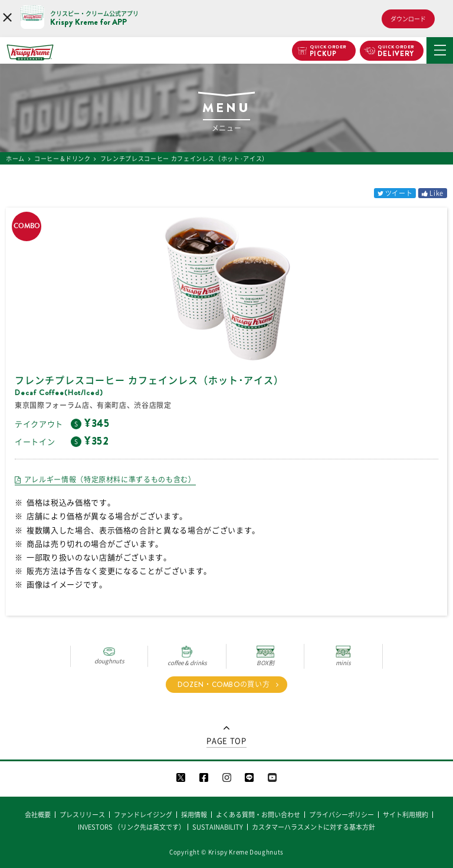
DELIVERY (396, 51)
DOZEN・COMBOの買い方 (224, 685)
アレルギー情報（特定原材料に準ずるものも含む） (110, 479)
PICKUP (328, 51)
